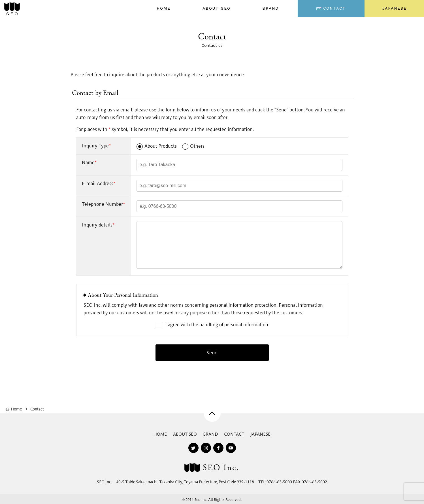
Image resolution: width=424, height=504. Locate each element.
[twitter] (193, 448)
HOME (160, 434)
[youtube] (231, 448)
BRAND (210, 434)
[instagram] (206, 448)
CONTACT (234, 434)
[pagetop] (212, 413)
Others (193, 146)
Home (14, 409)
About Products (157, 146)
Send (212, 353)
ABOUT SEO (185, 434)
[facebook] (218, 448)
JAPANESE (394, 8)
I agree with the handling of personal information (176, 325)
